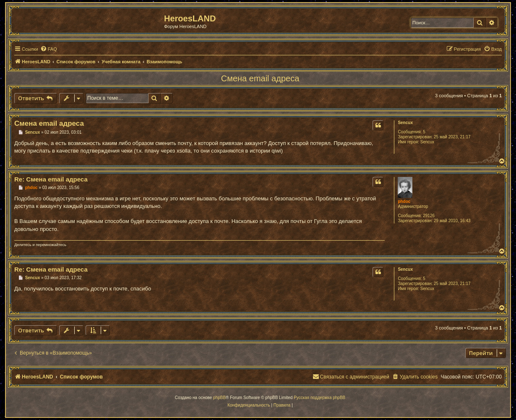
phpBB (219, 398)
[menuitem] (49, 49)
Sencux (405, 123)
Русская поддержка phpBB (319, 398)
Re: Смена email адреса (51, 179)
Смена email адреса (260, 78)
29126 (429, 216)
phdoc (404, 201)
